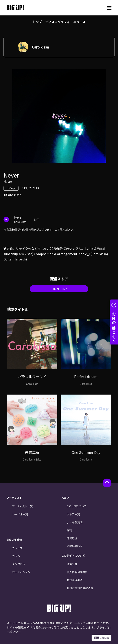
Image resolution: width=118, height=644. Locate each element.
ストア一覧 (73, 514)
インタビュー (20, 564)
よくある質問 (75, 522)
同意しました (101, 638)
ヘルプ (65, 498)
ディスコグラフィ (58, 22)
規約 (69, 530)
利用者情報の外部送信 (80, 588)
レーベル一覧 (20, 514)
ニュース (79, 22)
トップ (37, 22)
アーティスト (14, 498)
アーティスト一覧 (22, 506)
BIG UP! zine (14, 540)
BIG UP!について (77, 506)
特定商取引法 (75, 580)
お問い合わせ (75, 546)
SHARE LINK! (59, 289)
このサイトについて (73, 556)
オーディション (21, 572)
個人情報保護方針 (77, 572)
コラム (16, 556)
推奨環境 (72, 538)
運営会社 (72, 564)
